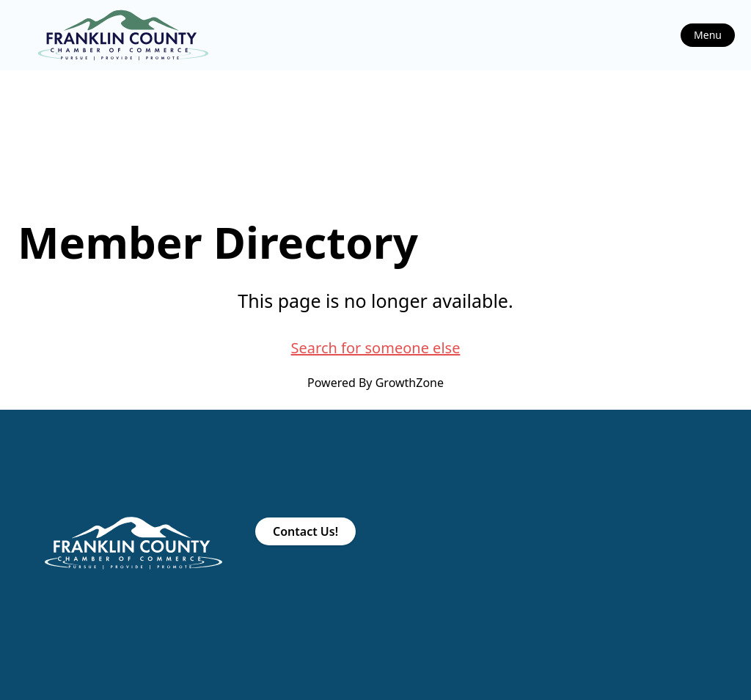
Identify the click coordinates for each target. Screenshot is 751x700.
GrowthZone (410, 383)
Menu (708, 35)
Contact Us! (305, 531)
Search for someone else (376, 348)
